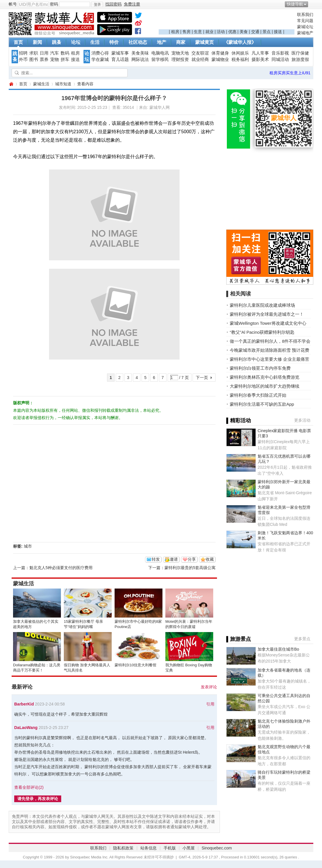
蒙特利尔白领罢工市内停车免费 (260, 368)
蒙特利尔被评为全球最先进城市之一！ (267, 314)
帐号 (13, 4)
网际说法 (140, 59)
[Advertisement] (227, 21)
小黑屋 (189, 848)
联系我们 (305, 15)
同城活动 (280, 59)
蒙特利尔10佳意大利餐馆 (135, 665)
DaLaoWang (26, 728)
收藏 (210, 559)
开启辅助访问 (312, 4)
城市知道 (63, 84)
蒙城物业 (220, 59)
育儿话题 (120, 59)
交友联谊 (200, 53)
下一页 (202, 378)
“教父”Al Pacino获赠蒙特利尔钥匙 (262, 332)
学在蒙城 (100, 59)
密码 (54, 4)
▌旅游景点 (239, 639)
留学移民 (160, 59)
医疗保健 (300, 53)
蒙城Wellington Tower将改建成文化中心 (268, 323)
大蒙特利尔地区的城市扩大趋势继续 (265, 386)
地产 (162, 42)
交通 (255, 32)
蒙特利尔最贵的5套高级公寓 (190, 568)
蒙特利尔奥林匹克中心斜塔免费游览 (265, 377)
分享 (192, 559)
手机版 (170, 848)
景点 (267, 32)
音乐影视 (280, 53)
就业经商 (200, 59)
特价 (114, 42)
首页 (18, 42)
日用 (44, 53)
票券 (44, 59)
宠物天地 (180, 53)
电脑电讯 (160, 53)
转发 (156, 559)
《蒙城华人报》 (240, 42)
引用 (210, 704)
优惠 (232, 32)
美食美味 (140, 53)
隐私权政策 (123, 848)
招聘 (23, 53)
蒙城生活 (41, 84)
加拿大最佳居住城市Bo (278, 649)
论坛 (76, 42)
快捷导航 (295, 4)
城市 (28, 546)
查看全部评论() (29, 787)
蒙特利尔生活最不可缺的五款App (262, 404)
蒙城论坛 (305, 27)
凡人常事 (260, 53)
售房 (187, 32)
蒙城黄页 (205, 42)
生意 (198, 32)
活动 (221, 32)
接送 (278, 32)
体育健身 (220, 53)
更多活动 (302, 420)
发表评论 (209, 687)
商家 (181, 42)
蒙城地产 (305, 33)
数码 (65, 53)
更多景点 (302, 639)
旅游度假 (300, 59)
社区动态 (138, 42)
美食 (244, 32)
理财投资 (180, 59)
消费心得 (100, 53)
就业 (209, 32)
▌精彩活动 (239, 421)
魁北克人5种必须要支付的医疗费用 (61, 568)
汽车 (55, 53)
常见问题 (305, 21)
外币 (23, 59)
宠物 (55, 59)
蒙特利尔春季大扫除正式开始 (258, 395)
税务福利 (240, 59)
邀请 (174, 559)
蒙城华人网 (11, 84)
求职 (34, 53)
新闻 (37, 42)
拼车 (65, 59)
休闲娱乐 (240, 53)
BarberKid (24, 704)
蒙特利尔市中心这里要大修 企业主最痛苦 (269, 359)
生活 (95, 42)
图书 (34, 59)
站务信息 (149, 848)
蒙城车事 (120, 53)
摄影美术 (260, 59)
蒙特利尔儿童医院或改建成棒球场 (262, 305)
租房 (175, 32)
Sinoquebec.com (217, 848)
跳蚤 (57, 42)
